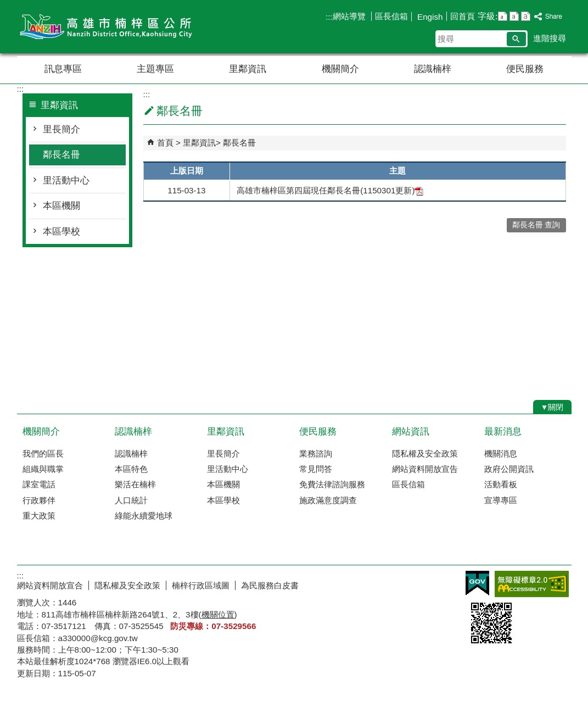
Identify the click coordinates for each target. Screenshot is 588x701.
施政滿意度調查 (328, 500)
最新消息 (503, 432)
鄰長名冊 (61, 155)
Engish (429, 17)
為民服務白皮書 (270, 585)
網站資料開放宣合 (50, 585)
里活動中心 (66, 180)
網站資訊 (411, 432)
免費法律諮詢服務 (332, 484)
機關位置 (218, 614)
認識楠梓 (433, 69)
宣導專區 (501, 500)
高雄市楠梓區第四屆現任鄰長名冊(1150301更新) (330, 190)
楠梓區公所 (110, 27)
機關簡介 (340, 69)
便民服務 (525, 69)
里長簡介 (61, 129)
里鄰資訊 (248, 69)
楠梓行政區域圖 (201, 585)
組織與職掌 (43, 469)
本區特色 (131, 469)
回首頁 (463, 16)
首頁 (165, 143)
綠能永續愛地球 (144, 516)
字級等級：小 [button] (503, 16)
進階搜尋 (550, 38)
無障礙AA (532, 584)
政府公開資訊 (509, 469)
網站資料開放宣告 (425, 469)
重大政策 (39, 516)
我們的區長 (43, 454)
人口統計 (131, 500)
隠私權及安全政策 (425, 454)
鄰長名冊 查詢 (536, 225)
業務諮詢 (316, 454)
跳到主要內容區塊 (6, 6)
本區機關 (61, 206)
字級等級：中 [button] (514, 16)
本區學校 (61, 232)
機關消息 (501, 454)
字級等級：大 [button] (526, 16)
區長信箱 (391, 16)
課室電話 (39, 484)
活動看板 (501, 484)
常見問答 (316, 469)
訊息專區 (63, 69)
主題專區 (155, 69)
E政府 (477, 583)
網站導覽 (350, 16)
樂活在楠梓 (135, 484)
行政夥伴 (39, 500)
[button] (516, 39)
